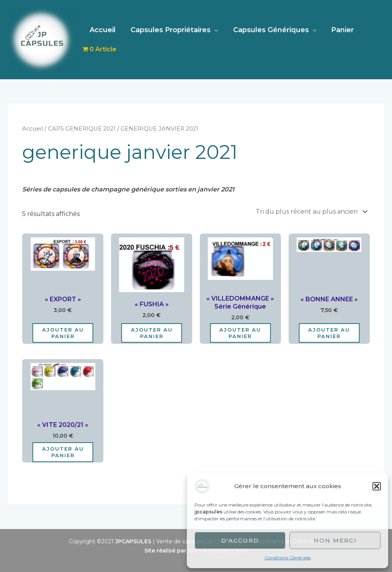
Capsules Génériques (268, 30)
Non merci (335, 540)
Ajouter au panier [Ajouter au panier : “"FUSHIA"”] (152, 333)
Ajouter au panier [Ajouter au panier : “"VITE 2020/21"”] (63, 452)
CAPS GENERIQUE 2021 (82, 129)
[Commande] (310, 212)
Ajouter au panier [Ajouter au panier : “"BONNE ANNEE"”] (329, 333)
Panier (339, 30)
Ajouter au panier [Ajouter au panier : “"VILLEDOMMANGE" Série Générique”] (240, 333)
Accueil (102, 30)
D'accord (240, 540)
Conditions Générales (288, 558)
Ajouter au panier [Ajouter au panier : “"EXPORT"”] (63, 333)
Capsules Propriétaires (169, 30)
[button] (377, 486)
